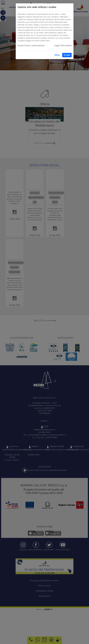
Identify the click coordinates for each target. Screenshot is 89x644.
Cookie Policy (44, 41)
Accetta (67, 55)
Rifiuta (57, 55)
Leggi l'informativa (63, 45)
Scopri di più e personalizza (31, 45)
